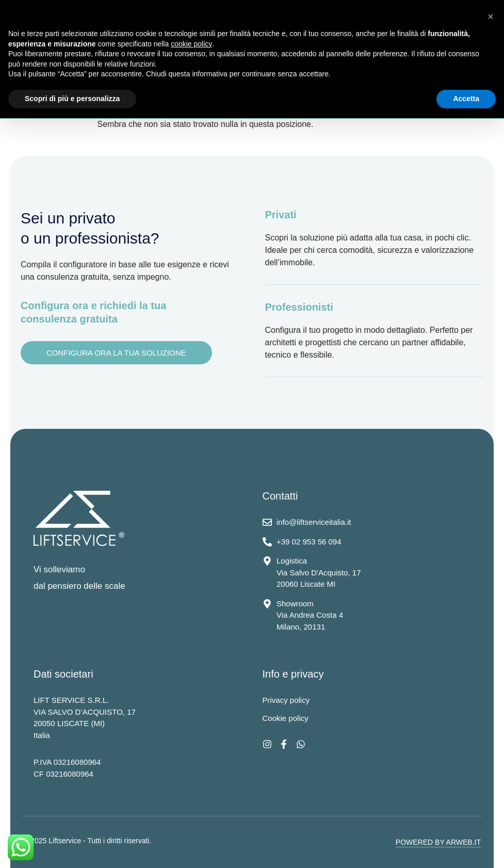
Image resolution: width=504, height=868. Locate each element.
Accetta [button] (466, 99)
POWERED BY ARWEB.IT (438, 842)
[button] (491, 17)
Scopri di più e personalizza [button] (72, 99)
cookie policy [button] (191, 44)
